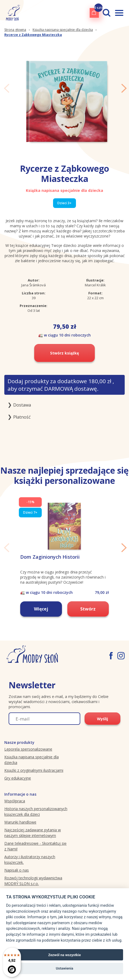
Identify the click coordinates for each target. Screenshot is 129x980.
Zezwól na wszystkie (64, 955)
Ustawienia (64, 968)
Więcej (41, 609)
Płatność (22, 417)
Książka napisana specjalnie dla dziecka (63, 30)
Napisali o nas (17, 870)
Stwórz (88, 609)
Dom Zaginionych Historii (50, 557)
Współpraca (15, 801)
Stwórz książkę (64, 353)
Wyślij (102, 719)
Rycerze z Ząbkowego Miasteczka (33, 35)
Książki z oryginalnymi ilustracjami (34, 770)
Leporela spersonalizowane (28, 749)
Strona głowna (15, 30)
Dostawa (22, 405)
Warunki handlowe (20, 822)
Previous (7, 88)
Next (124, 88)
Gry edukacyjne (18, 778)
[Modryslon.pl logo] (12, 13)
